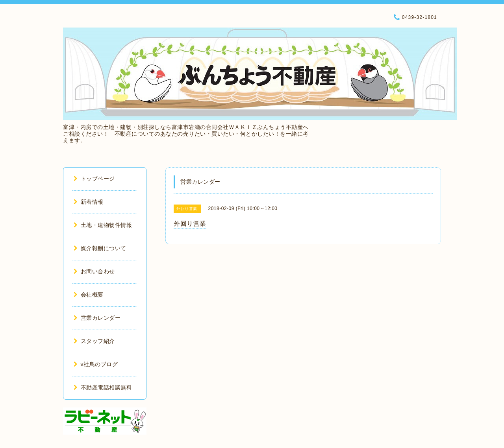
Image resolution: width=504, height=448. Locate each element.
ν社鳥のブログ (96, 364)
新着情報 (89, 202)
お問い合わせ (94, 271)
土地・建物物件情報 (103, 225)
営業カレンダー (97, 318)
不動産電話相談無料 (103, 387)
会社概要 (89, 295)
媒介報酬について (100, 248)
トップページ (94, 179)
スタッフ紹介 (94, 341)
